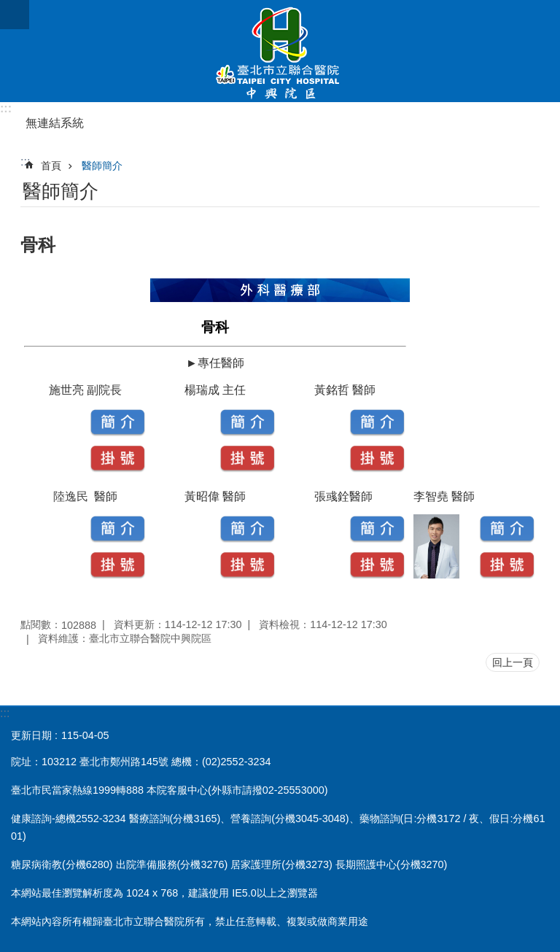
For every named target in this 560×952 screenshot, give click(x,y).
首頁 (51, 166)
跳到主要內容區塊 (8, 8)
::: (6, 108)
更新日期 (31, 735)
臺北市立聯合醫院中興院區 (280, 51)
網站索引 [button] (15, 15)
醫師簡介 (102, 166)
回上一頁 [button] (513, 662)
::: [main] (25, 162)
